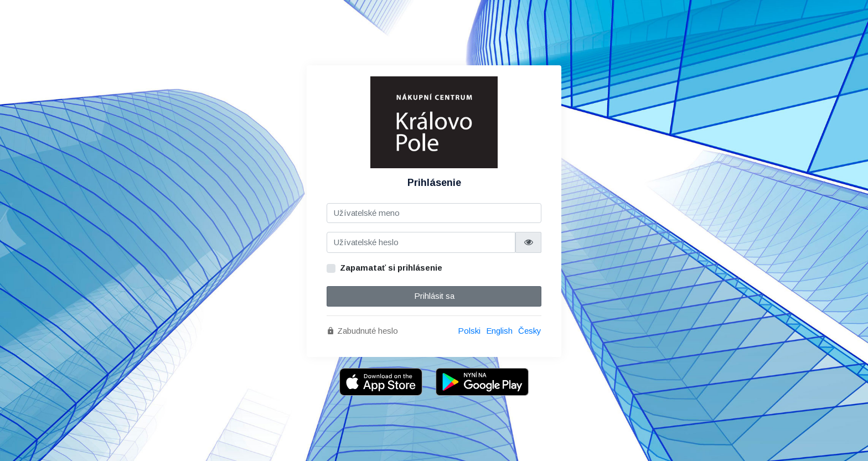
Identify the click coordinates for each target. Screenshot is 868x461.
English (499, 331)
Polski (469, 331)
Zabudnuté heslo (362, 331)
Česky (530, 331)
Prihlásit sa (434, 296)
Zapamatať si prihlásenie (391, 268)
